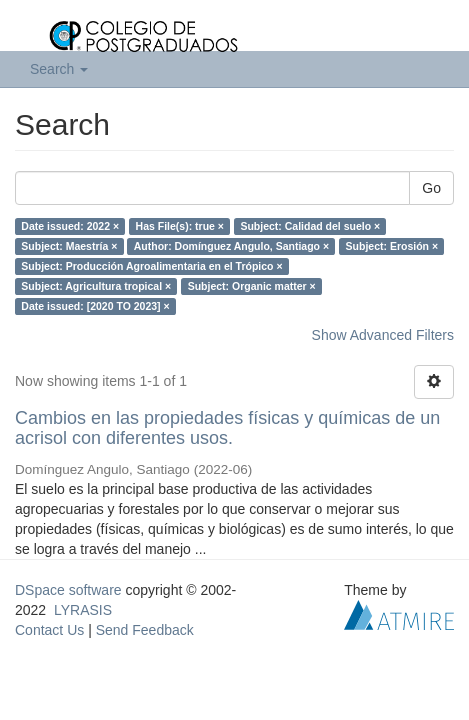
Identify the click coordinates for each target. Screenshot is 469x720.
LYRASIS (83, 610)
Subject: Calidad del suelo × (310, 226)
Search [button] (59, 69)
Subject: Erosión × (392, 246)
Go (431, 188)
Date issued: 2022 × (70, 226)
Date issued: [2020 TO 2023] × (95, 306)
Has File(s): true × (180, 226)
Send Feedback (145, 630)
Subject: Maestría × (69, 246)
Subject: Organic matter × (252, 286)
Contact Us (49, 630)
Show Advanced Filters (383, 335)
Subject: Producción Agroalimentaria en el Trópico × (151, 266)
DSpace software (68, 590)
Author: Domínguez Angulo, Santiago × (231, 246)
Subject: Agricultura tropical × (96, 286)
